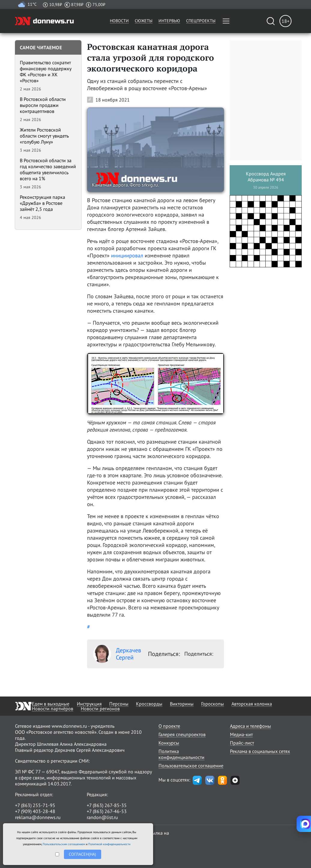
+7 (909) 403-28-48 (35, 811)
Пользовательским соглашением (64, 844)
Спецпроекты (201, 21)
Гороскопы (213, 704)
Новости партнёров (53, 709)
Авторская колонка (252, 704)
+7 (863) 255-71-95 (35, 805)
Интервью (169, 21)
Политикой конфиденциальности (109, 844)
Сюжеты (144, 21)
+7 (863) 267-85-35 (107, 805)
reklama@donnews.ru (38, 817)
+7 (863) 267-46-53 (107, 811)
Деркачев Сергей (117, 654)
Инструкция (89, 704)
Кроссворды (149, 704)
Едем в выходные (51, 704)
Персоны (119, 704)
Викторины (182, 704)
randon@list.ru (102, 817)
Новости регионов (100, 709)
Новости (119, 21)
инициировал (127, 255)
